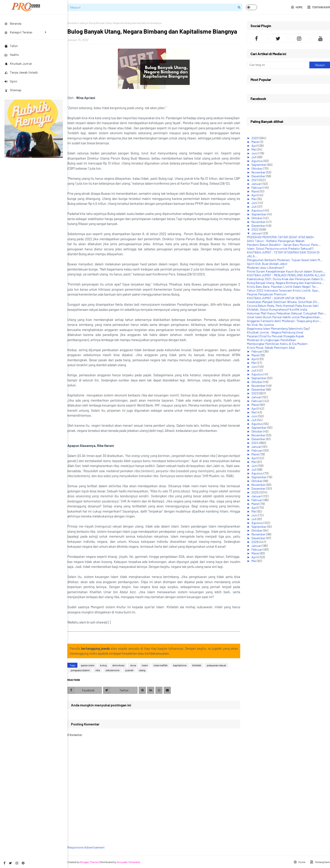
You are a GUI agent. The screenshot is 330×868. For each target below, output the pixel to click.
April (255, 146)
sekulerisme (112, 670)
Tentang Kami (319, 7)
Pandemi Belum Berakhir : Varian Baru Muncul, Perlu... (284, 245)
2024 (255, 443)
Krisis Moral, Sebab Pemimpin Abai (271, 347)
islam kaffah (161, 665)
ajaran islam (88, 665)
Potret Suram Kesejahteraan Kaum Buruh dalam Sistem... (286, 271)
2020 (255, 138)
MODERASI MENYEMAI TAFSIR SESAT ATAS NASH (280, 237)
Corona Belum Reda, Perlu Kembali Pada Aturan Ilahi (283, 306)
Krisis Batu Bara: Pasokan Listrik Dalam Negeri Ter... (283, 287)
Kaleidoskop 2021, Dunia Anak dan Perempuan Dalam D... (286, 279)
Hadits (12, 55)
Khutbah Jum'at (18, 64)
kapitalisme (180, 665)
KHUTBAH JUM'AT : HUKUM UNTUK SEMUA (276, 298)
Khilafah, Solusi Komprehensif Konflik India (277, 309)
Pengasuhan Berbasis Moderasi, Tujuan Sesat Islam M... (285, 260)
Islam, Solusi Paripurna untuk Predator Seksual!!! (280, 248)
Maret (256, 142)
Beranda (72, 23)
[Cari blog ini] (278, 65)
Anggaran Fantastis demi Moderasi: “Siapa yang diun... (284, 321)
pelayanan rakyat (216, 665)
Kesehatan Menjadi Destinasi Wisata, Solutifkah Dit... (283, 302)
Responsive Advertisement (86, 847)
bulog (103, 665)
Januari (257, 184)
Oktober (257, 168)
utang (83, 23)
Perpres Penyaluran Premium (267, 294)
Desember (259, 176)
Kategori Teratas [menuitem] (18, 32)
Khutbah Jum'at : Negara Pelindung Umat (275, 332)
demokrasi (118, 665)
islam (145, 665)
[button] (251, 7)
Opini (11, 81)
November (259, 172)
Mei (254, 149)
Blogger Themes (89, 862)
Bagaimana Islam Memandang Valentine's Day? (278, 328)
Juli (254, 157)
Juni (255, 153)
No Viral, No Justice (260, 325)
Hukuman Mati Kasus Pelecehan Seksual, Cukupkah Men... (287, 313)
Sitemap (13, 90)
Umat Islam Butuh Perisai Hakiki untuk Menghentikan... (285, 317)
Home (297, 7)
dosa (133, 665)
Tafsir (11, 46)
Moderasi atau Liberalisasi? (266, 267)
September (259, 165)
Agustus (257, 161)
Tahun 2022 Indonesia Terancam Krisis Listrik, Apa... (284, 290)
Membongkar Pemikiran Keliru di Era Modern (277, 344)
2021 (255, 180)
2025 (255, 492)
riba (98, 670)
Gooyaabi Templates (129, 862)
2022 (255, 229)
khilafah (197, 665)
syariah (129, 670)
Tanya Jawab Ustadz (21, 72)
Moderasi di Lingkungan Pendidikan (271, 340)
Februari (257, 187)
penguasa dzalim (80, 670)
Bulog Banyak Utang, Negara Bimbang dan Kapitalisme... (285, 283)
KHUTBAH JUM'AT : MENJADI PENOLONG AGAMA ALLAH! (286, 275)
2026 (255, 542)
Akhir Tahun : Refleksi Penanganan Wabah (276, 241)
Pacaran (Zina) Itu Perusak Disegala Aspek (275, 336)
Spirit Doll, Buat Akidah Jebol (267, 264)
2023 (255, 393)
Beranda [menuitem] (13, 23)
